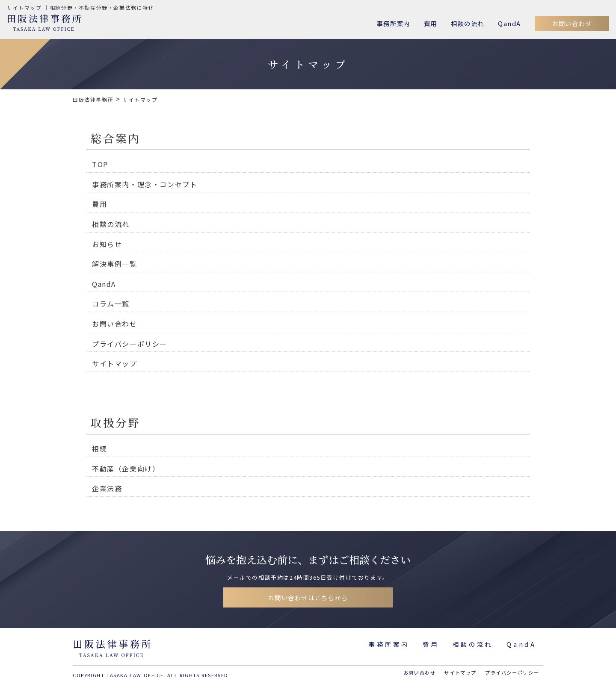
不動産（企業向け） (126, 469)
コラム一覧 (111, 304)
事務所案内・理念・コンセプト (145, 184)
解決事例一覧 (115, 264)
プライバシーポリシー (130, 344)
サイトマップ (115, 363)
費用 (431, 23)
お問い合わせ (572, 23)
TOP (100, 164)
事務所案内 (394, 23)
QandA (509, 23)
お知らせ (107, 244)
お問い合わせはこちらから (308, 597)
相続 (99, 448)
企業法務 (107, 488)
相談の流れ (468, 23)
